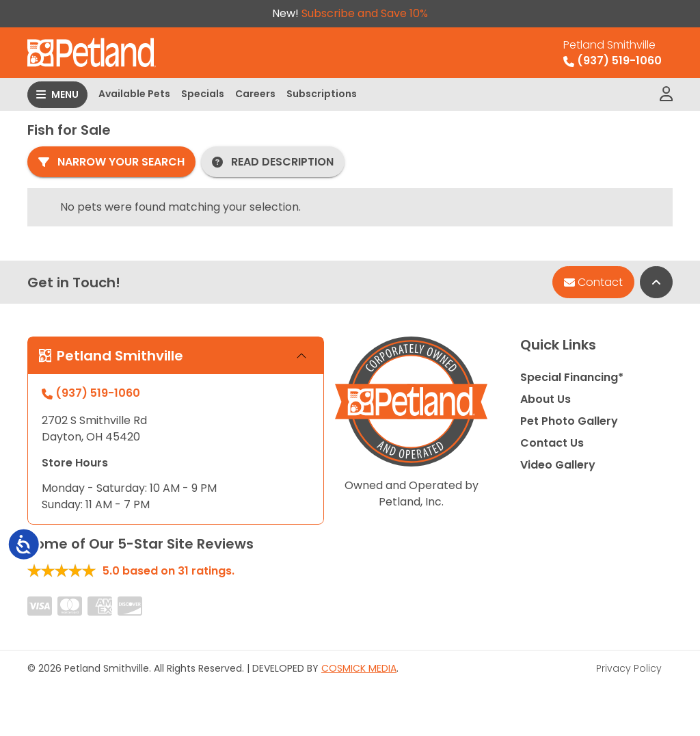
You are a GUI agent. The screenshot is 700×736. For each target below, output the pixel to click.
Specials (203, 94)
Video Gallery (558, 465)
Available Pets (134, 94)
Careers (255, 94)
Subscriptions (322, 94)
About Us (546, 399)
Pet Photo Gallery (569, 421)
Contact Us (552, 443)
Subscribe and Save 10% (365, 13)
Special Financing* (572, 377)
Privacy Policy (629, 668)
